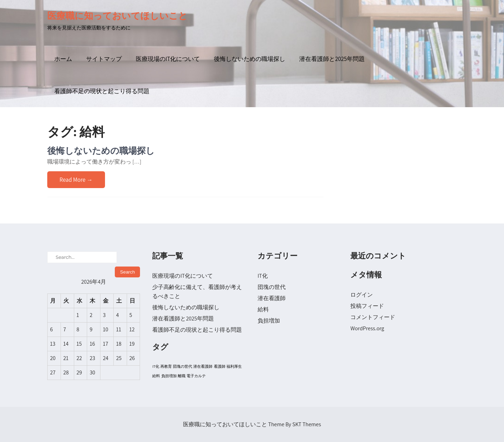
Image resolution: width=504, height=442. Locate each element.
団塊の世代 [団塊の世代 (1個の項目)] (183, 366)
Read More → (76, 180)
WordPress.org (367, 328)
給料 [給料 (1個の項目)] (156, 376)
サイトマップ (104, 59)
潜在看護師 (272, 298)
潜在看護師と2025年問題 (332, 59)
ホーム (63, 59)
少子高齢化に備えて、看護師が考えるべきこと (197, 292)
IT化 (263, 276)
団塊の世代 (272, 287)
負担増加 (269, 321)
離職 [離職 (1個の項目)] (182, 376)
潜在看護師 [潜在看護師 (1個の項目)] (203, 366)
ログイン (362, 295)
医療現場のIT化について (168, 59)
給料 (263, 309)
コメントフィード (373, 317)
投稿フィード (367, 306)
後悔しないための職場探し (250, 59)
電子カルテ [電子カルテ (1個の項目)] (196, 376)
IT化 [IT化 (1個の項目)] (156, 366)
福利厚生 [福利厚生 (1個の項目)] (234, 366)
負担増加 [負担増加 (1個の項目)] (169, 376)
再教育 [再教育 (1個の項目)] (166, 366)
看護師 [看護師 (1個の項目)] (220, 366)
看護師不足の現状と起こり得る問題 (102, 91)
